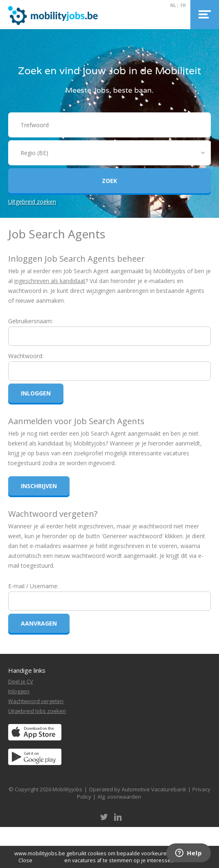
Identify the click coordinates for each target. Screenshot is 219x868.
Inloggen (19, 691)
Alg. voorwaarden (119, 797)
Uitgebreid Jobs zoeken (37, 711)
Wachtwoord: (26, 356)
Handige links (27, 670)
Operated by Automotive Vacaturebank (138, 789)
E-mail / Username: (33, 586)
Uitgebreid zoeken (32, 202)
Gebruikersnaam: (30, 321)
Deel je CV (21, 681)
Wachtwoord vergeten (36, 701)
